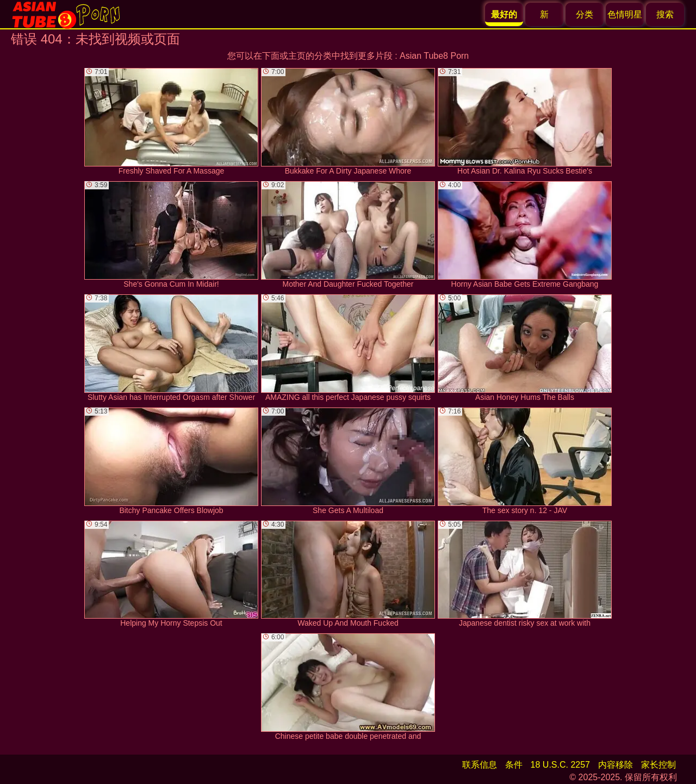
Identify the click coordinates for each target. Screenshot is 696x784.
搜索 (665, 14)
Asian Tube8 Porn (434, 56)
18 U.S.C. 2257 (560, 765)
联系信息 (480, 765)
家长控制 (658, 765)
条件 (514, 765)
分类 (585, 14)
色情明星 (625, 14)
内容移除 (616, 765)
